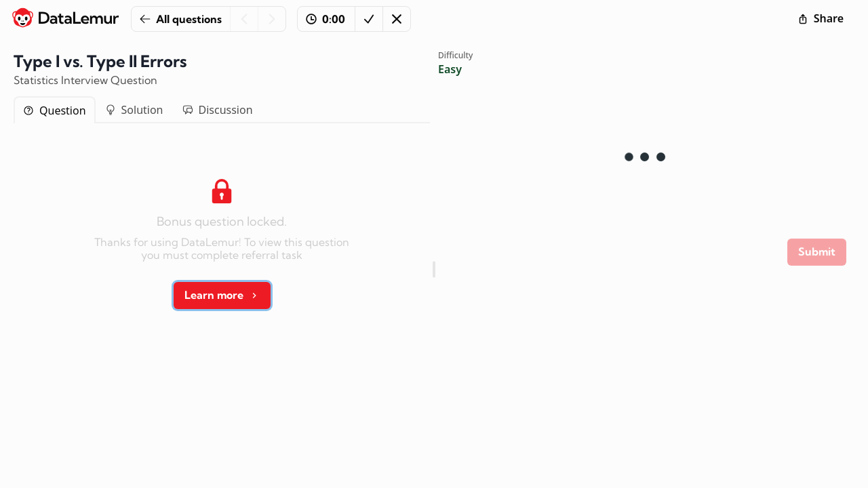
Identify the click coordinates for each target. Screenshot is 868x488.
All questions (181, 19)
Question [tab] (55, 110)
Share (821, 18)
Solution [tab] (134, 110)
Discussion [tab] (218, 110)
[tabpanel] (222, 239)
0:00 (325, 19)
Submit (817, 251)
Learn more (222, 295)
